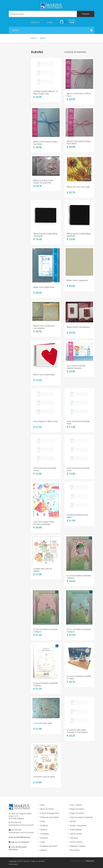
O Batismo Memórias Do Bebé (78, 516)
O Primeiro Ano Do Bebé (44, 777)
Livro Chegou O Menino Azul (46, 421)
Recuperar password (49, 846)
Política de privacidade (50, 817)
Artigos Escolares (77, 809)
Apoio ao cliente (47, 809)
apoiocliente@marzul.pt (20, 837)
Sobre (43, 821)
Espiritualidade (76, 830)
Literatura (74, 838)
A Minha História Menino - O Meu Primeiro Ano (46, 92)
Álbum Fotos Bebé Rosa (44, 287)
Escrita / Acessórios (78, 825)
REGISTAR (35, 22)
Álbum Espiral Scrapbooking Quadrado (79, 235)
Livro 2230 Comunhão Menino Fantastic (76, 367)
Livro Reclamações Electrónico (18, 848)
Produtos (44, 825)
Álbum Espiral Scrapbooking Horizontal (45, 235)
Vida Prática (75, 850)
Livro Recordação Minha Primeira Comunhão (44, 523)
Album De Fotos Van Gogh (78, 187)
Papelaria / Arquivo (78, 846)
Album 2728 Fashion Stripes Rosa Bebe (79, 142)
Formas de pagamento (50, 813)
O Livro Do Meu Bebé (43, 723)
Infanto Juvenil (76, 834)
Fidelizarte (90, 861)
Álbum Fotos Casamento (77, 280)
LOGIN (50, 22)
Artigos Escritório (77, 813)
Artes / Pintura (76, 805)
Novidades (45, 834)
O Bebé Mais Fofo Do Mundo (43, 570)
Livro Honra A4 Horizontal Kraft (78, 422)
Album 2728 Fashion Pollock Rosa (79, 95)
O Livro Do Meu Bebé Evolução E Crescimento (77, 731)
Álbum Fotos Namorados (44, 375)
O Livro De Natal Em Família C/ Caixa (79, 677)
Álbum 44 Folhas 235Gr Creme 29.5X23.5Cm (44, 182)
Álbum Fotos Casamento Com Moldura (44, 327)
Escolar (73, 821)
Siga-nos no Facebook (19, 842)
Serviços (44, 830)
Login (43, 842)
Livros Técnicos (76, 842)
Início (33, 38)
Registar (44, 850)
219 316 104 (21, 824)
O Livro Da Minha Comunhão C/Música (79, 577)
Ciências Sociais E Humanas (81, 817)
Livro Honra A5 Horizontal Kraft (78, 469)
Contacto (44, 838)
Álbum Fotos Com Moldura (78, 327)
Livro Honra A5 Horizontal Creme (45, 469)
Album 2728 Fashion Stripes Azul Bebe (46, 143)
